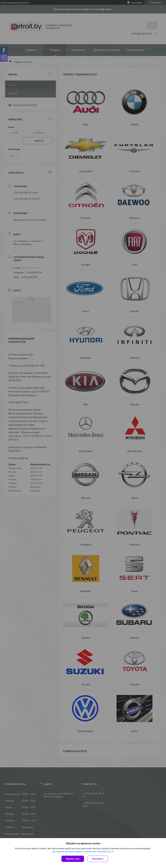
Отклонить (98, 859)
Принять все (73, 859)
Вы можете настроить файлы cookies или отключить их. (82, 852)
